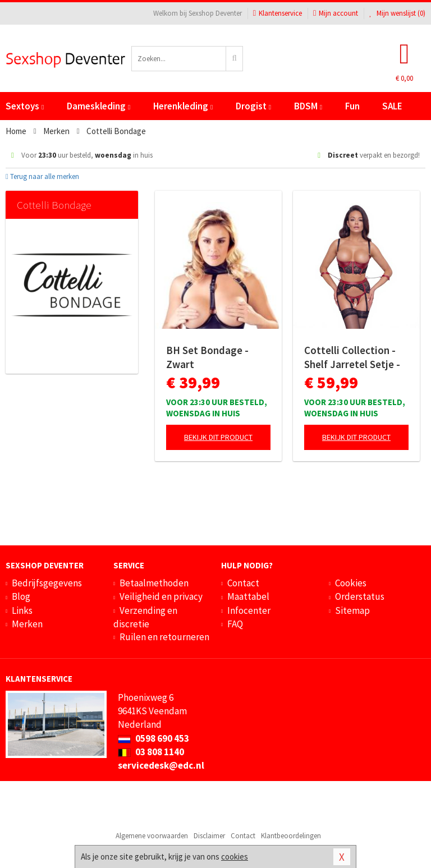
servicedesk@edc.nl (161, 765)
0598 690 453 (153, 738)
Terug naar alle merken (42, 176)
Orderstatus (360, 596)
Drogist (253, 106)
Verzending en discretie (145, 617)
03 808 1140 (151, 752)
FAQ (235, 624)
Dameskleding (98, 106)
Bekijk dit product (218, 437)
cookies (235, 856)
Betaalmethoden (154, 583)
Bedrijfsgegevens (47, 583)
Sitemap (352, 610)
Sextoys (25, 106)
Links (22, 610)
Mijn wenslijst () (397, 13)
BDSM (308, 106)
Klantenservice (278, 13)
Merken (27, 624)
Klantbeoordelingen (291, 836)
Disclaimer (209, 836)
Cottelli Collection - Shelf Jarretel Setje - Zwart (352, 357)
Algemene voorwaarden (152, 836)
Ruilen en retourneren (164, 637)
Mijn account (336, 13)
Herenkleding (183, 106)
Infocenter (249, 610)
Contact (243, 583)
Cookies (351, 583)
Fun (352, 106)
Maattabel (248, 596)
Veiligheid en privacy (161, 596)
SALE (392, 106)
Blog (21, 596)
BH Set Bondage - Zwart (207, 357)
